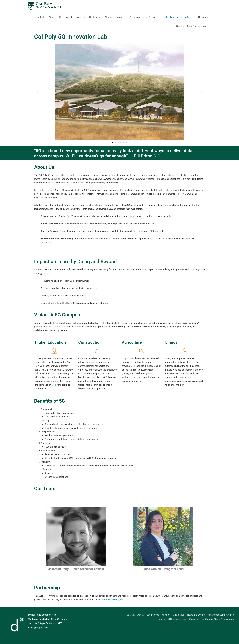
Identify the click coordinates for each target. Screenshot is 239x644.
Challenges (95, 17)
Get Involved (66, 17)
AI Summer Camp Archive (143, 17)
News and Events (114, 17)
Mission (80, 17)
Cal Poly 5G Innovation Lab (177, 17)
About (52, 17)
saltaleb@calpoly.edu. (113, 600)
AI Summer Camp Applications (190, 26)
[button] (38, 92)
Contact (40, 17)
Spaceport (203, 17)
